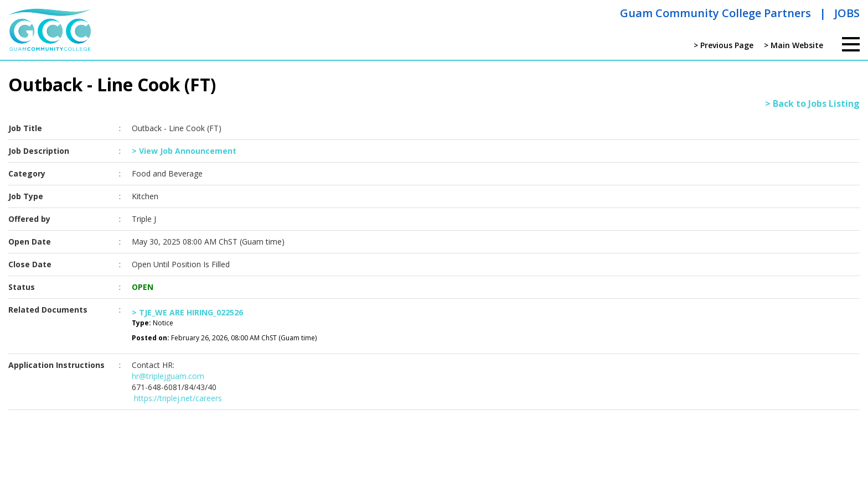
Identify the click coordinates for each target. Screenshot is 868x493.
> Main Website (794, 45)
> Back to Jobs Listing (812, 103)
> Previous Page (724, 45)
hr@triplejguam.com (168, 376)
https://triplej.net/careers (177, 398)
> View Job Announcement (184, 151)
